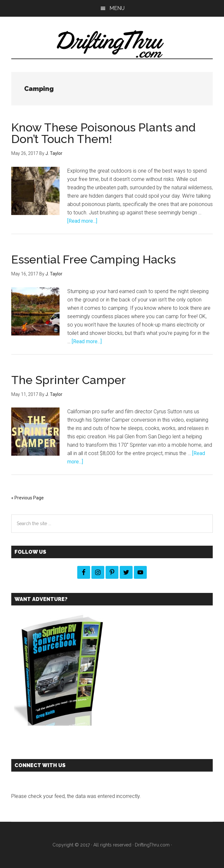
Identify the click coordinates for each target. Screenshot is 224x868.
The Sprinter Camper (69, 380)
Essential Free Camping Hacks (93, 259)
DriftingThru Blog (112, 44)
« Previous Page (28, 498)
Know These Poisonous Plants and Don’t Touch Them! (103, 133)
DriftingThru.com (152, 845)
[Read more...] (82, 221)
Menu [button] (117, 8)
